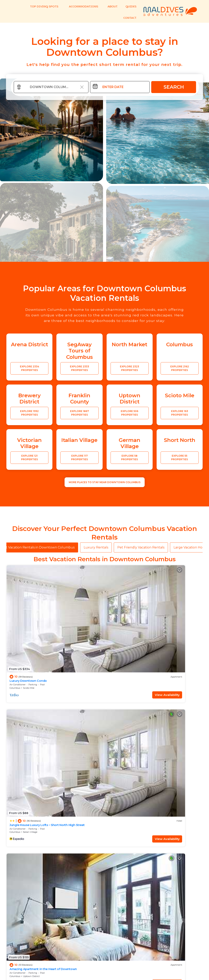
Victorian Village (131, 675)
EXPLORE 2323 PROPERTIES (130, 369)
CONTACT (128, 18)
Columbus (15, 610)
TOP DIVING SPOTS (47, 6)
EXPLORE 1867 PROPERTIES (79, 414)
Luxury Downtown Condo (27, 603)
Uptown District (131, 610)
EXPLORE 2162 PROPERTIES (180, 369)
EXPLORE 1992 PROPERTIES (29, 414)
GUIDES (129, 6)
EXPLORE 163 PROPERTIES (180, 414)
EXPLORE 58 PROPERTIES (130, 459)
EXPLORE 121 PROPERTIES (29, 459)
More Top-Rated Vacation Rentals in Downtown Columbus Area (105, 927)
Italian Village (80, 610)
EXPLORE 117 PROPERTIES (79, 459)
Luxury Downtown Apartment (179, 668)
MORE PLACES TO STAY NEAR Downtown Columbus (105, 484)
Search (174, 88)
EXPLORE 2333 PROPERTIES (79, 369)
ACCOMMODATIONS (83, 6)
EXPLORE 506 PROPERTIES (130, 414)
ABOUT (111, 6)
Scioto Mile (29, 610)
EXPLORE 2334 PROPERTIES (29, 369)
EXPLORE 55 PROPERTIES (180, 459)
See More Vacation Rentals (105, 703)
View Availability (35, 617)
